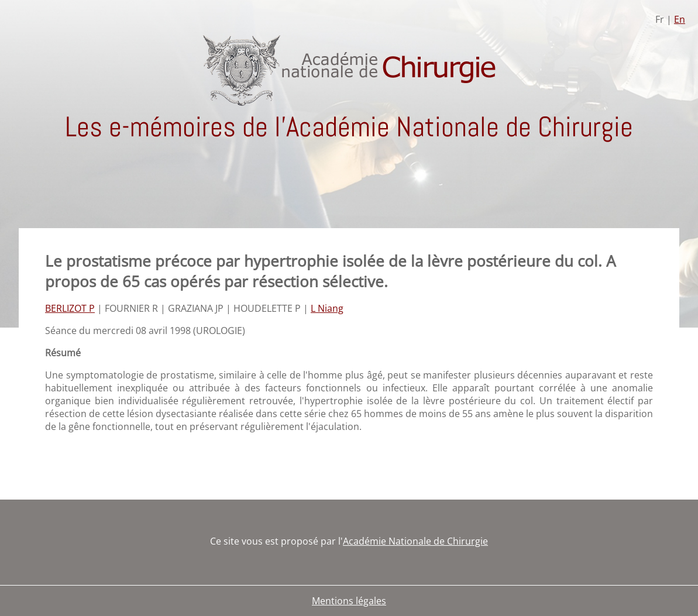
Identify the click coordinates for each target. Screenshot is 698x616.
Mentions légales (349, 601)
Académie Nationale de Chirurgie (415, 541)
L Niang (327, 308)
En (680, 19)
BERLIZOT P (70, 308)
